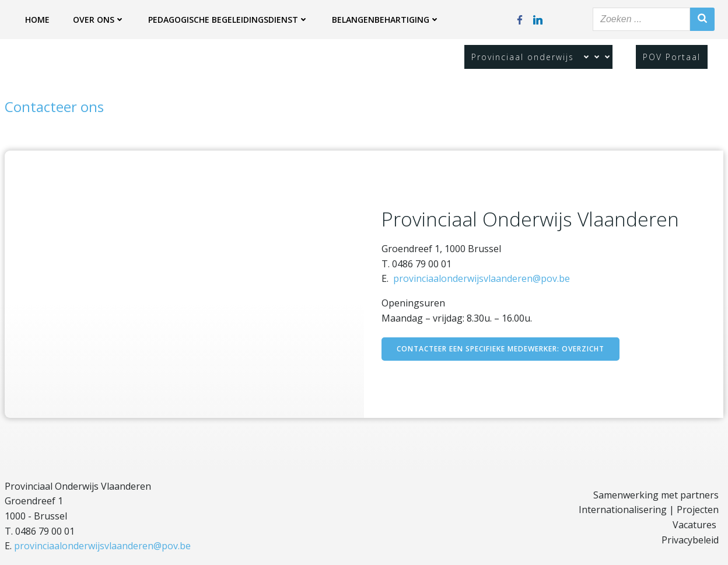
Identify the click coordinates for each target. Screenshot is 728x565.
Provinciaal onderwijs (538, 57)
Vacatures (694, 525)
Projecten (698, 510)
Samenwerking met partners (656, 495)
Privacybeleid (690, 540)
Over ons (99, 20)
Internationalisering (623, 510)
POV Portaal (672, 57)
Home (37, 20)
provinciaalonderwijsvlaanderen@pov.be (482, 278)
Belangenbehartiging (386, 20)
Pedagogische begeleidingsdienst (228, 20)
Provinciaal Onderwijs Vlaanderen (78, 486)
